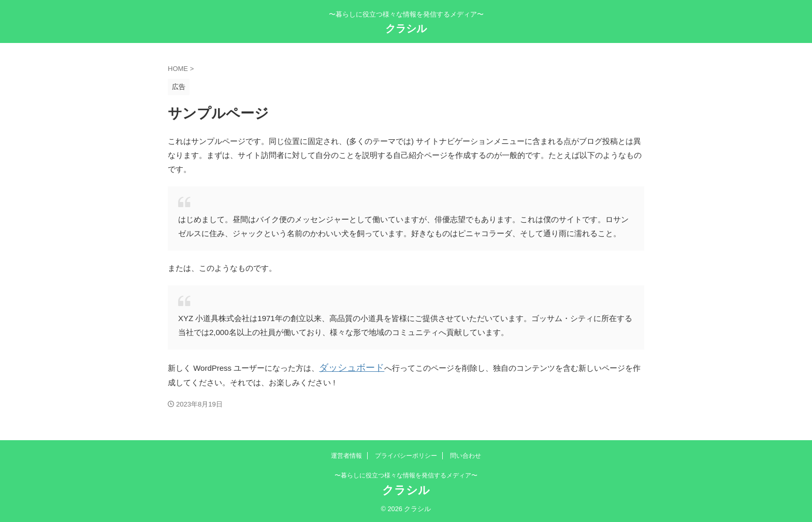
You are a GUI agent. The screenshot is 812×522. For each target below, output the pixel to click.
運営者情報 (346, 454)
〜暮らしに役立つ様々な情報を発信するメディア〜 (406, 474)
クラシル (406, 28)
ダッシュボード (346, 367)
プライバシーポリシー (406, 454)
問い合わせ (466, 454)
